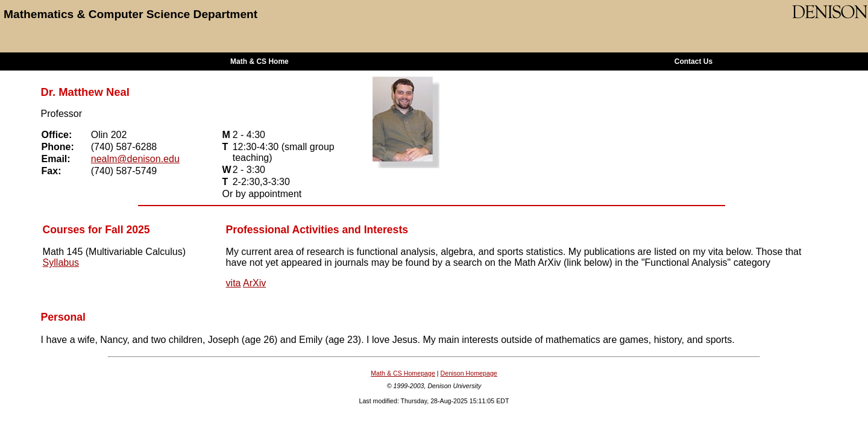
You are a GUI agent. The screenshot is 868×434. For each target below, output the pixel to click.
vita (234, 283)
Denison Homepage (469, 373)
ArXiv (254, 283)
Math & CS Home (259, 61)
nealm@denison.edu (135, 159)
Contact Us (693, 61)
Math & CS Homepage (403, 373)
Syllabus (61, 263)
